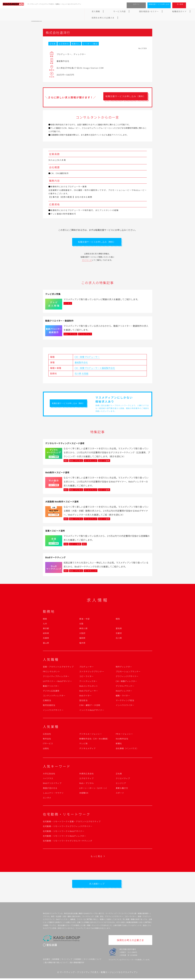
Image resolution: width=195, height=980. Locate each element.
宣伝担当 (83, 701)
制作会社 (47, 739)
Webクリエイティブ (52, 784)
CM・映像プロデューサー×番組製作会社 (95, 369)
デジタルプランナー (125, 687)
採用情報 (56, 961)
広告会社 (47, 735)
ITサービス (48, 744)
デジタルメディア (87, 749)
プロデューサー (86, 667)
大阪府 (82, 634)
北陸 (81, 624)
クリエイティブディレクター (56, 677)
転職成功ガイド (104, 11)
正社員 (119, 774)
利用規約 (78, 961)
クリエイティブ (123, 779)
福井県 (82, 644)
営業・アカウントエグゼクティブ (58, 667)
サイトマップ (67, 961)
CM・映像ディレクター (126, 682)
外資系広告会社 (86, 774)
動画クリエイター (51, 687)
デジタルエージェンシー (91, 735)
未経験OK (84, 794)
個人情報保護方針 (77, 964)
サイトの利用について (93, 961)
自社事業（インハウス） (127, 749)
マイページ (87, 261)
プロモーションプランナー (128, 672)
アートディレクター (88, 682)
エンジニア (121, 784)
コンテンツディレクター (54, 696)
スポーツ (120, 794)
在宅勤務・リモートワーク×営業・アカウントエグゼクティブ (72, 822)
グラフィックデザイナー (127, 677)
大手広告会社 (49, 774)
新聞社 (119, 744)
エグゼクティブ (86, 779)
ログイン (136, 4)
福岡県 (82, 639)
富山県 (46, 644)
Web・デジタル (87, 784)
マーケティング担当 (125, 701)
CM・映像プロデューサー (87, 358)
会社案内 (46, 961)
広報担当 (47, 701)
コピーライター (86, 677)
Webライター (85, 696)
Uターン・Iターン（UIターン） (94, 789)
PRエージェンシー (124, 735)
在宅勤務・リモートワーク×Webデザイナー (64, 832)
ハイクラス (48, 779)
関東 (45, 620)
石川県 (78, 374)
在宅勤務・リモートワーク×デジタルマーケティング (68, 842)
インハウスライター (125, 706)
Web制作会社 (122, 739)
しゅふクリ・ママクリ (53, 794)
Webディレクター (124, 692)
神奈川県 (83, 629)
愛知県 (119, 629)
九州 (45, 624)
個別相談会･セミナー (81, 11)
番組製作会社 (81, 363)
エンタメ (47, 798)
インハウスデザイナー (53, 711)
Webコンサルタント (89, 687)
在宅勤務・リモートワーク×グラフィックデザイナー (68, 827)
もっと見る (96, 857)
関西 (118, 620)
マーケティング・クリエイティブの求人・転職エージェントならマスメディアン (99, 974)
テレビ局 (83, 744)
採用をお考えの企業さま (151, 11)
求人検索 (180, 4)
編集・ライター (123, 696)
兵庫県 (46, 639)
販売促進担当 (49, 706)
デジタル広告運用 (51, 692)
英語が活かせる (50, 789)
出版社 (46, 749)
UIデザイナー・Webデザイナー (58, 682)
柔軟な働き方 (122, 789)
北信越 (85, 374)
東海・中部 (84, 620)
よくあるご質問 (126, 11)
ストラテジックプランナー (92, 672)
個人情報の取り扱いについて (56, 964)
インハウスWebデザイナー (92, 711)
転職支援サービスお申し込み (159, 4)
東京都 (46, 629)
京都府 (119, 634)
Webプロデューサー (89, 692)
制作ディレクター (124, 667)
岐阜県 (46, 634)
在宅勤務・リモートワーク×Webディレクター (65, 837)
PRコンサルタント (52, 672)
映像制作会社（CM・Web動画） (94, 739)
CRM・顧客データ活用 (90, 706)
